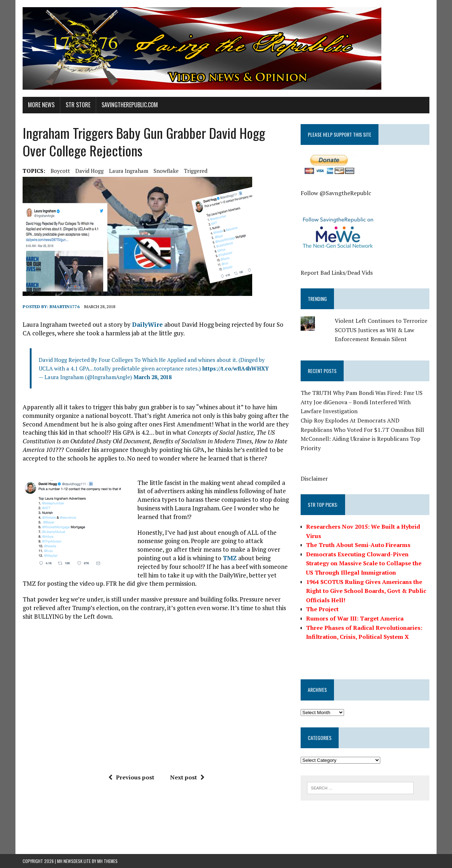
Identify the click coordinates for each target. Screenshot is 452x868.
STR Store (78, 105)
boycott (60, 171)
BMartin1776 (65, 306)
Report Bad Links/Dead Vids (337, 273)
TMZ (230, 558)
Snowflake (166, 171)
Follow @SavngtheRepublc (336, 193)
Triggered (196, 171)
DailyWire (147, 324)
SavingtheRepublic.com (130, 105)
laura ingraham (129, 171)
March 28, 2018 (152, 377)
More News (41, 105)
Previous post (131, 777)
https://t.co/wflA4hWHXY (236, 368)
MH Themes (107, 861)
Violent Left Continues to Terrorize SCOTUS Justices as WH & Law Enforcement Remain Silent (381, 330)
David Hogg (90, 171)
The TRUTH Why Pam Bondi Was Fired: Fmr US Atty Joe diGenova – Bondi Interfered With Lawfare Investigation (362, 402)
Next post (187, 777)
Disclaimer (314, 478)
